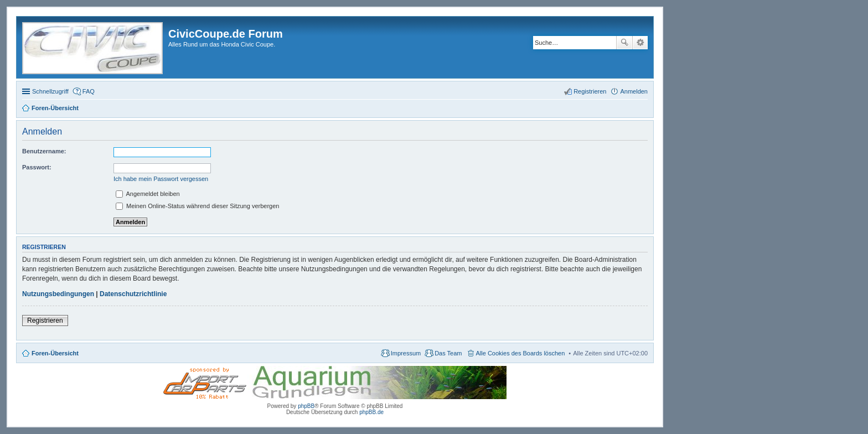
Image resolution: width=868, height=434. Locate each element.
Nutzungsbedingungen (58, 294)
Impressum (406, 353)
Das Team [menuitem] (448, 353)
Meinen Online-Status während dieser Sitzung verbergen (197, 206)
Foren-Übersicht (55, 353)
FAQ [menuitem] (89, 91)
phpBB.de (371, 412)
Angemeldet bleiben (148, 194)
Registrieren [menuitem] (590, 91)
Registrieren (45, 321)
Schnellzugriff (50, 91)
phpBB (306, 406)
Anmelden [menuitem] (634, 91)
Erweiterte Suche (640, 43)
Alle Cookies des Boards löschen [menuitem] (521, 353)
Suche (624, 43)
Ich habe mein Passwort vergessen (161, 179)
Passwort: (37, 167)
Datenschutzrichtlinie (133, 294)
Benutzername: (44, 151)
